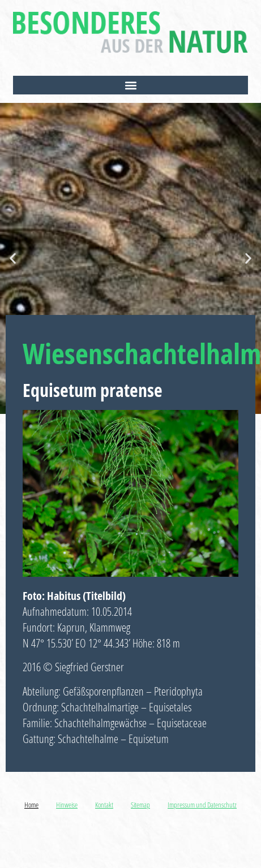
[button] (130, 85)
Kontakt (104, 805)
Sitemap (140, 805)
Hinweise (67, 805)
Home (31, 805)
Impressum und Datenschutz (202, 805)
